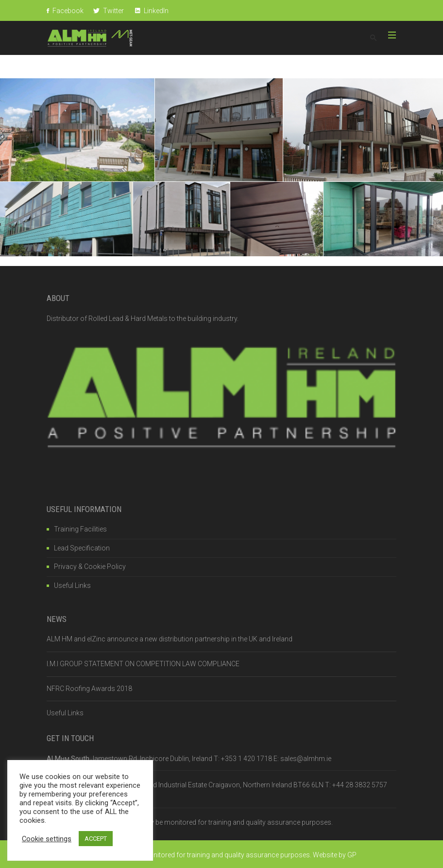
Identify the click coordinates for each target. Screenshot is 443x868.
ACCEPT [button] (96, 839)
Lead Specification (82, 548)
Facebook (65, 11)
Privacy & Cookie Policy (90, 567)
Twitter (109, 11)
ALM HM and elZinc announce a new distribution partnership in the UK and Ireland (170, 639)
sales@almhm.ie (306, 759)
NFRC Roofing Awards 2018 (89, 689)
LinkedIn (152, 11)
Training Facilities (80, 529)
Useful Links (72, 585)
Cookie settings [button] (47, 839)
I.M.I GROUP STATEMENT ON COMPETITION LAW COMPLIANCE (143, 664)
